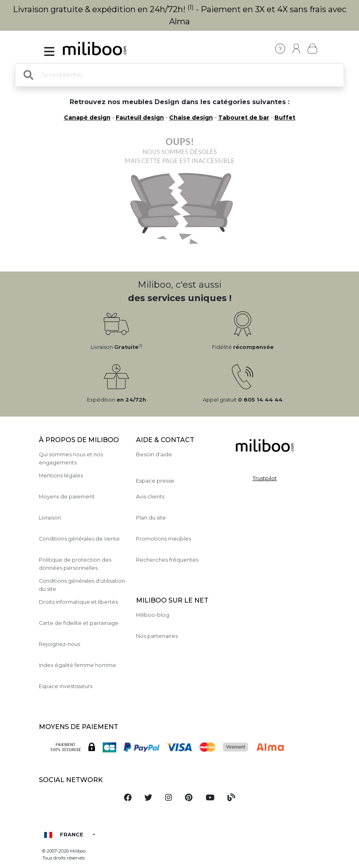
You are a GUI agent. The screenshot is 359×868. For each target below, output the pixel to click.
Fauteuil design (140, 118)
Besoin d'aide (154, 454)
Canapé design (87, 118)
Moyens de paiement (67, 497)
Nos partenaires (157, 636)
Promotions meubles (164, 539)
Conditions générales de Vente (79, 539)
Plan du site (151, 518)
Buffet (285, 118)
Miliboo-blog (153, 615)
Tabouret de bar (244, 118)
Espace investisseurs (66, 686)
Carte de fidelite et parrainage (79, 623)
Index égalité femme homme (78, 665)
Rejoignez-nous (59, 644)
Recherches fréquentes (167, 560)
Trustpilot (265, 478)
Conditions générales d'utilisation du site (82, 585)
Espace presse (155, 481)
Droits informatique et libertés (78, 602)
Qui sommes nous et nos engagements (71, 458)
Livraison (50, 518)
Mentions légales (61, 476)
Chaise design (191, 118)
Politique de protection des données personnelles (75, 564)
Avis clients (150, 497)
